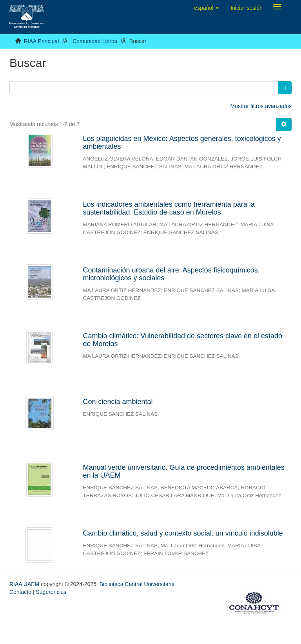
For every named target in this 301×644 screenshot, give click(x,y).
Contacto (20, 592)
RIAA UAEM (25, 584)
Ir (285, 88)
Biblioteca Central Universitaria (137, 584)
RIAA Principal (41, 41)
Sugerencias (51, 592)
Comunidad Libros (95, 41)
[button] (206, 8)
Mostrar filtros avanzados (261, 106)
